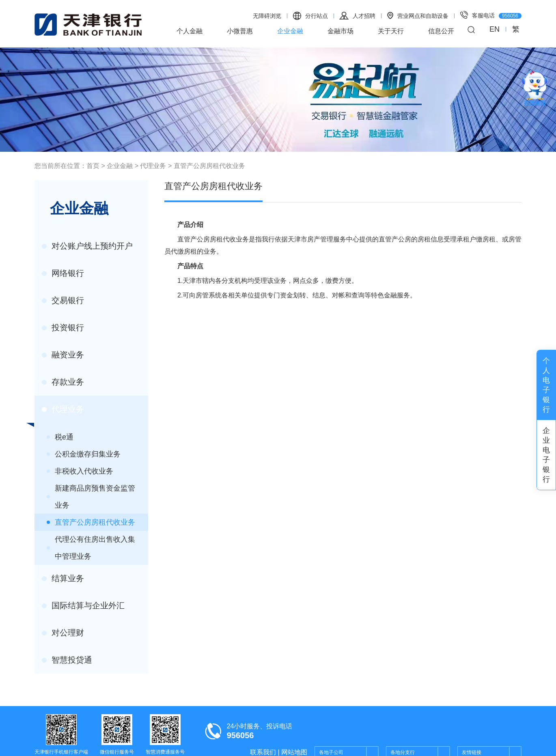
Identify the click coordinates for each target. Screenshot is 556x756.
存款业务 (63, 382)
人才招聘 (357, 16)
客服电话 (491, 15)
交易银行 (63, 300)
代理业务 (153, 166)
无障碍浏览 (267, 16)
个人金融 (190, 31)
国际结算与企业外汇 (83, 605)
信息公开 (441, 31)
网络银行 (63, 273)
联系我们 (263, 752)
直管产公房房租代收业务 (209, 166)
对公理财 (63, 633)
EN (495, 29)
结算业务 (63, 578)
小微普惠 (240, 31)
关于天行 (391, 31)
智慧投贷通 (67, 660)
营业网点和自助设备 (418, 15)
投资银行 (63, 327)
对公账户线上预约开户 (87, 246)
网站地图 (294, 752)
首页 (93, 166)
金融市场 (340, 31)
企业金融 (290, 31)
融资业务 (63, 355)
